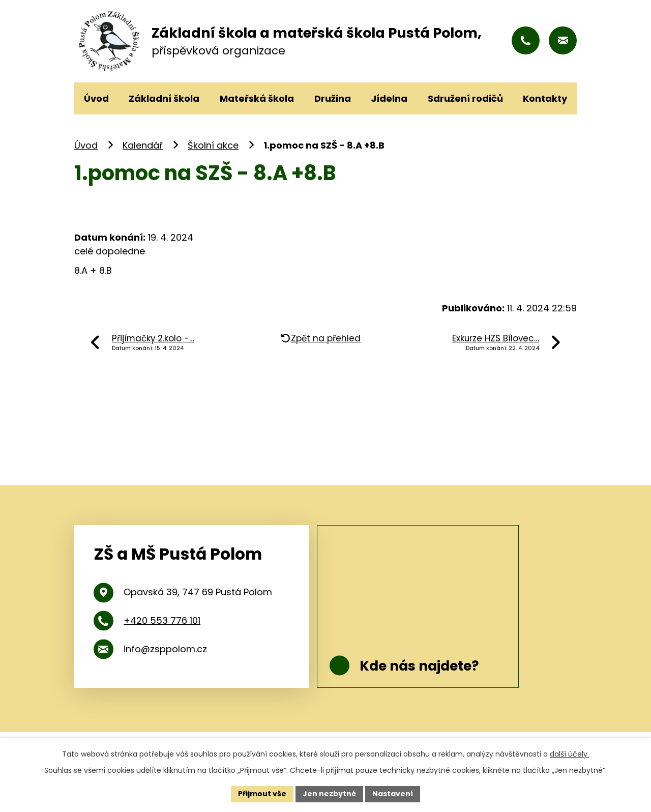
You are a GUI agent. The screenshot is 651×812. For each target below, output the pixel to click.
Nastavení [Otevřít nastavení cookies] (393, 794)
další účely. (569, 754)
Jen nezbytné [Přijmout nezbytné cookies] (329, 794)
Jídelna (389, 98)
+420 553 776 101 (162, 620)
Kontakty (545, 98)
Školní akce (213, 145)
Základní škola (164, 98)
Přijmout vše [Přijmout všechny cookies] (262, 794)
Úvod (86, 145)
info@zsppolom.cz (165, 649)
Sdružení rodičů (465, 98)
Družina (333, 98)
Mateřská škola (257, 98)
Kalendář (143, 145)
